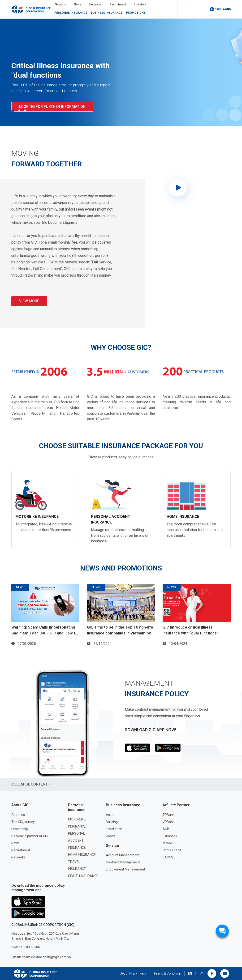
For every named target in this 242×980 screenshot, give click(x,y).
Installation (114, 829)
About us (60, 4)
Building (112, 822)
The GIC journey (23, 822)
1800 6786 (26, 947)
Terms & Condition (167, 973)
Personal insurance (71, 13)
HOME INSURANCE (82, 855)
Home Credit (172, 850)
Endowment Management (125, 869)
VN (202, 973)
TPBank (169, 815)
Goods (111, 836)
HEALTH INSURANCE (83, 876)
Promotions (136, 13)
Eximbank (170, 836)
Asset (110, 815)
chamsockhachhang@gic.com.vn (41, 957)
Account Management (123, 855)
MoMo (167, 843)
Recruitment (118, 4)
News (78, 4)
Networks (95, 4)
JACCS (168, 857)
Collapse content (32, 784)
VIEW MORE (29, 301)
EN (190, 973)
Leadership (20, 829)
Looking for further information (52, 107)
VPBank (169, 822)
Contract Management (123, 862)
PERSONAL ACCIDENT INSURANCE (77, 841)
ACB (166, 829)
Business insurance (107, 13)
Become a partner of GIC (30, 836)
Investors (140, 4)
